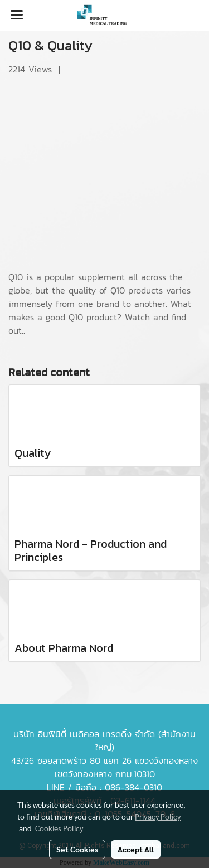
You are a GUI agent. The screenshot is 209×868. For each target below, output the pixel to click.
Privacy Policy (158, 816)
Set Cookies (77, 849)
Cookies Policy (59, 828)
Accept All (136, 849)
